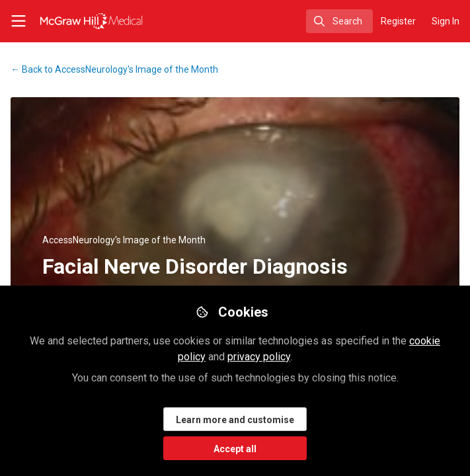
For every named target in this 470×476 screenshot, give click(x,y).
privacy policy (259, 357)
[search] (339, 21)
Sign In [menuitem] (446, 21)
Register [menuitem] (398, 21)
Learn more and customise (235, 420)
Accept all (235, 449)
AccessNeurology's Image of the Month (114, 69)
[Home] (76, 21)
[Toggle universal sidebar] (19, 21)
